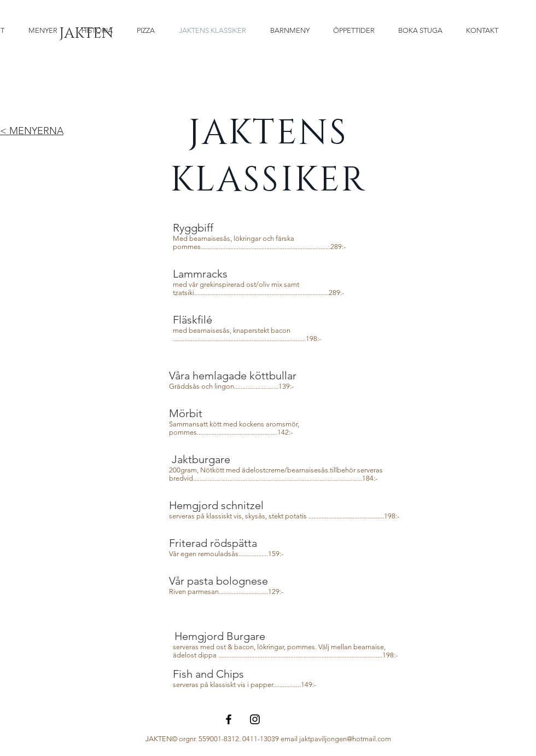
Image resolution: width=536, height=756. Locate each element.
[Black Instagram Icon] (255, 719)
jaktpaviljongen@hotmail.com (345, 739)
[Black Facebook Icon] (229, 719)
